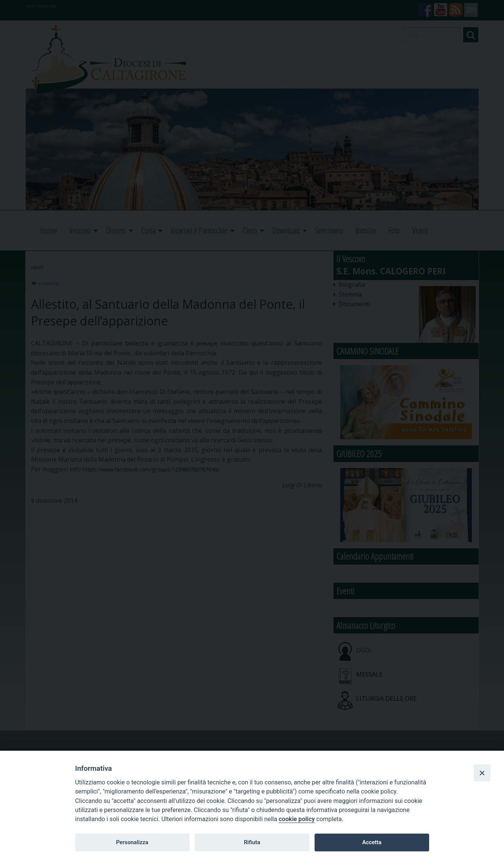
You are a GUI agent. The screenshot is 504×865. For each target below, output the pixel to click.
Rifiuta (252, 842)
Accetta (372, 842)
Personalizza (132, 842)
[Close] (482, 773)
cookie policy (297, 819)
